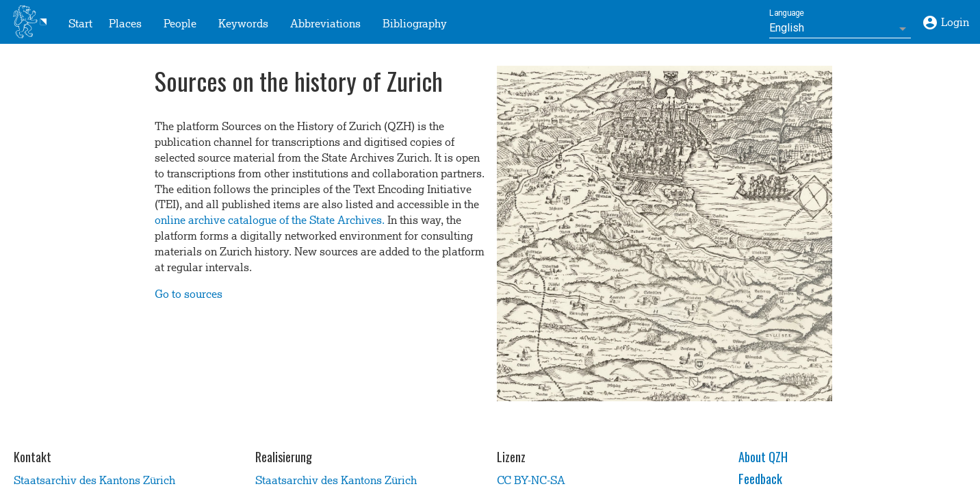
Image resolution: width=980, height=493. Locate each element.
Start (80, 22)
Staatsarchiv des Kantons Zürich (94, 479)
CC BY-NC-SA (531, 479)
